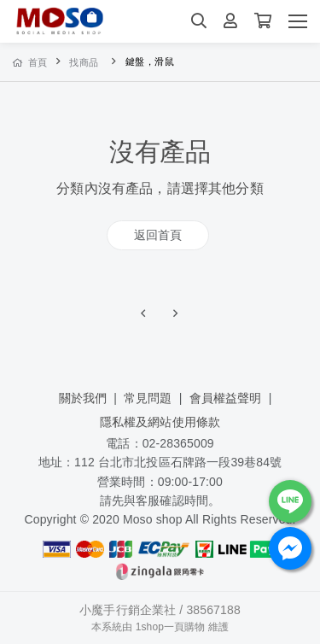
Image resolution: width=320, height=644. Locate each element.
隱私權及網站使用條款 (160, 422)
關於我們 (83, 398)
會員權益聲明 (226, 398)
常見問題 (148, 398)
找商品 (84, 62)
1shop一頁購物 (171, 627)
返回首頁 (158, 235)
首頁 (30, 62)
